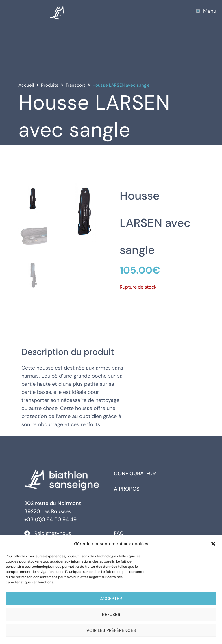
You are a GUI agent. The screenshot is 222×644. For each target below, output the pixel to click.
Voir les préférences (111, 630)
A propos (127, 489)
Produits (50, 85)
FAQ (119, 533)
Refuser (111, 615)
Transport (75, 85)
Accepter (111, 599)
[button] (213, 544)
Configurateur (135, 474)
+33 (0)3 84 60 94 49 (50, 519)
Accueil (26, 85)
